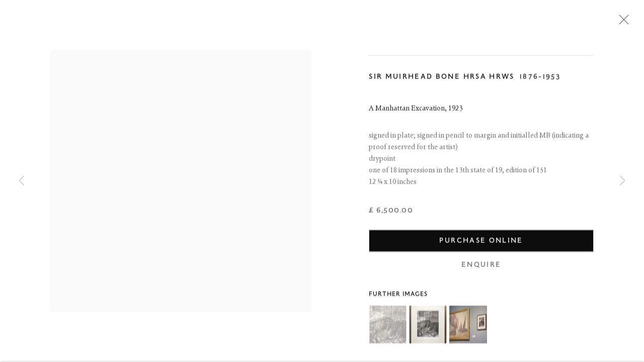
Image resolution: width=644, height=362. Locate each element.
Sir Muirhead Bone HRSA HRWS (441, 78)
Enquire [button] (481, 266)
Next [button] (622, 181)
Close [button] (621, 23)
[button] (388, 326)
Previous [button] (22, 181)
